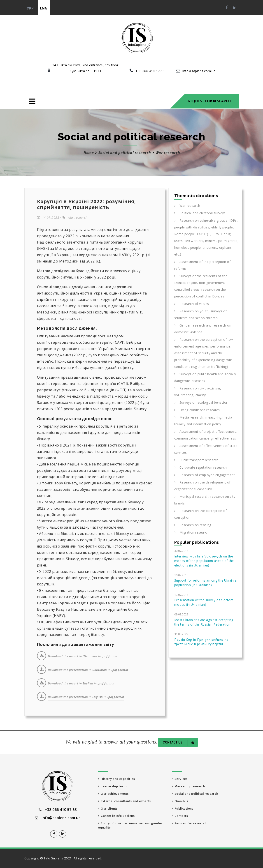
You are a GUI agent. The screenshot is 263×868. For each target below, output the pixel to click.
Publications (184, 809)
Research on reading (193, 525)
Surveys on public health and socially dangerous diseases (205, 377)
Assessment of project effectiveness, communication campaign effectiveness (206, 435)
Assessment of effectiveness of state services (206, 449)
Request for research (209, 101)
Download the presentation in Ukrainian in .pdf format (88, 670)
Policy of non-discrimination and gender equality (127, 827)
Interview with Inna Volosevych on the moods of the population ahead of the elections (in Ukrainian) (204, 561)
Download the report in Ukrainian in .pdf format (83, 656)
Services (180, 779)
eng (44, 8)
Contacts (181, 817)
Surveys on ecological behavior (201, 402)
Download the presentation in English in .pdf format (86, 697)
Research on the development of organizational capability (202, 486)
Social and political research (125, 153)
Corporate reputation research (200, 467)
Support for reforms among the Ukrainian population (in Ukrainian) (206, 583)
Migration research (192, 532)
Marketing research (190, 786)
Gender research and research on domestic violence (203, 329)
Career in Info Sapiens (118, 817)
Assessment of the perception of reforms (202, 265)
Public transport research (196, 460)
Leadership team (114, 786)
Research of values (192, 304)
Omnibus (181, 802)
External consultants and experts (128, 802)
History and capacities (118, 779)
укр (30, 8)
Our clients (109, 809)
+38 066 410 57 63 (150, 71)
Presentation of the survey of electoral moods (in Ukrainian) (204, 602)
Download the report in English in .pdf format (81, 683)
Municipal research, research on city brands (205, 500)
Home (89, 153)
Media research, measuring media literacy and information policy (203, 421)
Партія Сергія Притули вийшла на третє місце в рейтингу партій (201, 642)
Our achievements (115, 794)
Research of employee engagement (205, 475)
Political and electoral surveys (200, 213)
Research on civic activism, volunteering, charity (198, 392)
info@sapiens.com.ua (199, 71)
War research (75, 218)
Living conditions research (197, 410)
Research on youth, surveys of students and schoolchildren (200, 314)
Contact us (179, 743)
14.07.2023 (48, 218)
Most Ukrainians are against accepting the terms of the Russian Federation (204, 622)
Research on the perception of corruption (200, 514)
